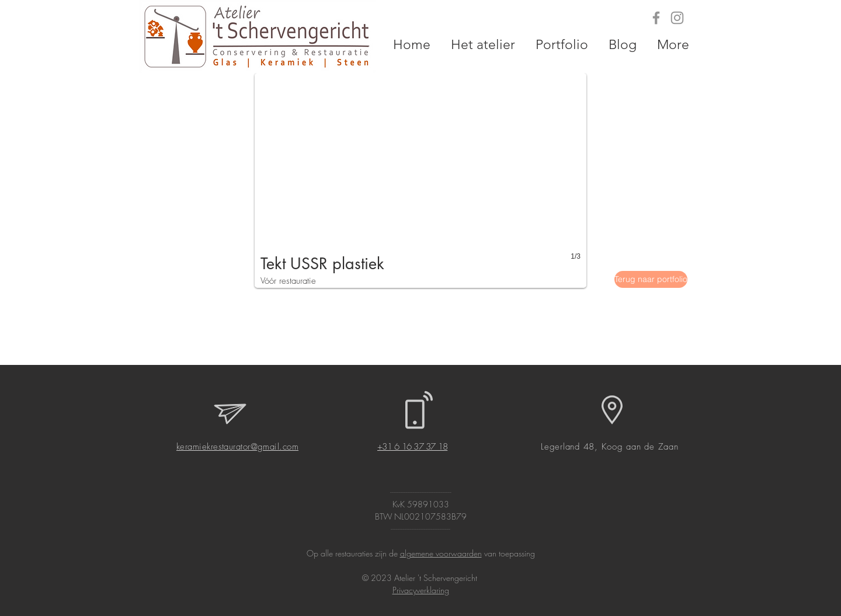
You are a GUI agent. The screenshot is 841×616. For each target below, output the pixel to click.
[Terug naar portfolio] (651, 279)
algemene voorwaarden (441, 553)
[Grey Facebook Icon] (656, 18)
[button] (420, 180)
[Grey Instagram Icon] (677, 18)
